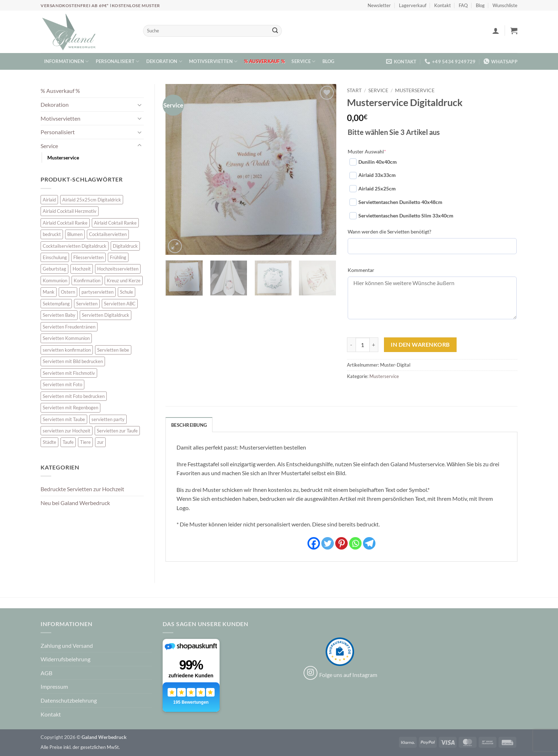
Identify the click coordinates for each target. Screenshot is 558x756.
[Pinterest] (341, 543)
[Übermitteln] (275, 31)
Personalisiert (118, 61)
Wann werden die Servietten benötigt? (389, 232)
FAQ (463, 5)
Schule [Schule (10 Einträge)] (127, 292)
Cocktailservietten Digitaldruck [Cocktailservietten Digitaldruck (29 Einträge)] (75, 246)
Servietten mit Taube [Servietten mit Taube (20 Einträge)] (64, 419)
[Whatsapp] (355, 543)
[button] (496, 31)
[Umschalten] (139, 105)
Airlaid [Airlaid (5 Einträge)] (49, 200)
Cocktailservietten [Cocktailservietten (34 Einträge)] (108, 234)
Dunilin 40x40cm (373, 162)
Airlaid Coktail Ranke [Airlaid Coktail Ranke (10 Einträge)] (115, 223)
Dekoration (164, 61)
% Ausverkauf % (264, 61)
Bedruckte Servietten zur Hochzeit (82, 489)
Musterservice (63, 157)
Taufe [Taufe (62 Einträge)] (68, 442)
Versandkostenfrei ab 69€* (75, 6)
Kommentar (361, 270)
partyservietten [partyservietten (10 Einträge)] (98, 292)
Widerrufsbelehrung (65, 659)
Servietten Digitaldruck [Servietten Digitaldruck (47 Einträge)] (106, 315)
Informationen (67, 61)
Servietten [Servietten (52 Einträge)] (87, 304)
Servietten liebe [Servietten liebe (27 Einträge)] (113, 350)
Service (303, 61)
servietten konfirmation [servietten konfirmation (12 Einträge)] (67, 350)
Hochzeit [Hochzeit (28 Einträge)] (82, 269)
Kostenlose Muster (136, 6)
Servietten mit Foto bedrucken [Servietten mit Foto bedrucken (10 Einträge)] (74, 396)
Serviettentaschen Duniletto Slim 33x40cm (401, 216)
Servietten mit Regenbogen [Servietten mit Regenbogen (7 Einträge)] (70, 408)
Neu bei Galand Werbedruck (75, 503)
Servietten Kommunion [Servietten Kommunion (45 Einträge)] (66, 338)
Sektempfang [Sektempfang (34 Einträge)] (56, 304)
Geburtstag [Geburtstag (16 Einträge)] (54, 269)
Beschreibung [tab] (189, 425)
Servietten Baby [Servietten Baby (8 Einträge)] (59, 315)
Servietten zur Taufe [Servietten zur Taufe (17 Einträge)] (117, 431)
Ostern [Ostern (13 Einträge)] (68, 292)
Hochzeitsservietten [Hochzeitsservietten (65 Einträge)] (118, 269)
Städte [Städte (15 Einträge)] (49, 442)
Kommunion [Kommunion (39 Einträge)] (55, 280)
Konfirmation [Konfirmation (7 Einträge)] (87, 280)
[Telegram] (369, 543)
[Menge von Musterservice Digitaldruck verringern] (351, 345)
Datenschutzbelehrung (69, 700)
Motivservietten (213, 61)
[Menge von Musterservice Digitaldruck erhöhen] (374, 345)
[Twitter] (328, 543)
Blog (480, 5)
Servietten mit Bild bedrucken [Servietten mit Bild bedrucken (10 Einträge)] (73, 361)
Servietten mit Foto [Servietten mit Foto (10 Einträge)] (62, 384)
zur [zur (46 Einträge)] (100, 442)
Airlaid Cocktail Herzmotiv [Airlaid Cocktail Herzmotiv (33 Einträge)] (70, 211)
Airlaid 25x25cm (373, 189)
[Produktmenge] (363, 345)
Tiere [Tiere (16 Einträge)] (85, 442)
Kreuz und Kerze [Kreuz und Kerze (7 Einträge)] (124, 280)
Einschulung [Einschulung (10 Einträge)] (55, 257)
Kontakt (443, 5)
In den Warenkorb (420, 345)
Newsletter (379, 5)
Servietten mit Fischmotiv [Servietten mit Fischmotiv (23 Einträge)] (69, 373)
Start (354, 90)
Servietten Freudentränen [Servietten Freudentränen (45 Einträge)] (69, 327)
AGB (46, 673)
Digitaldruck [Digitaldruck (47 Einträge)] (125, 246)
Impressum (54, 686)
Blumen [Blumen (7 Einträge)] (75, 234)
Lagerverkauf (413, 5)
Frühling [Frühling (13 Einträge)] (118, 257)
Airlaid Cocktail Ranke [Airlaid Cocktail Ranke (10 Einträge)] (65, 223)
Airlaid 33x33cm (373, 175)
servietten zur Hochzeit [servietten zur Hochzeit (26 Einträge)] (67, 431)
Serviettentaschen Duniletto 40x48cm (396, 202)
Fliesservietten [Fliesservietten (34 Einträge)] (88, 257)
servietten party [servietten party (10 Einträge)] (108, 419)
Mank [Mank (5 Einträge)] (49, 292)
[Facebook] (314, 543)
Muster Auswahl (367, 151)
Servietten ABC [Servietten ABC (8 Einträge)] (120, 304)
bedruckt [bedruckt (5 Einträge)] (52, 234)
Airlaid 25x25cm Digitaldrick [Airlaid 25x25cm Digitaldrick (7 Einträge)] (92, 200)
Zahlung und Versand (67, 645)
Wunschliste (505, 5)
